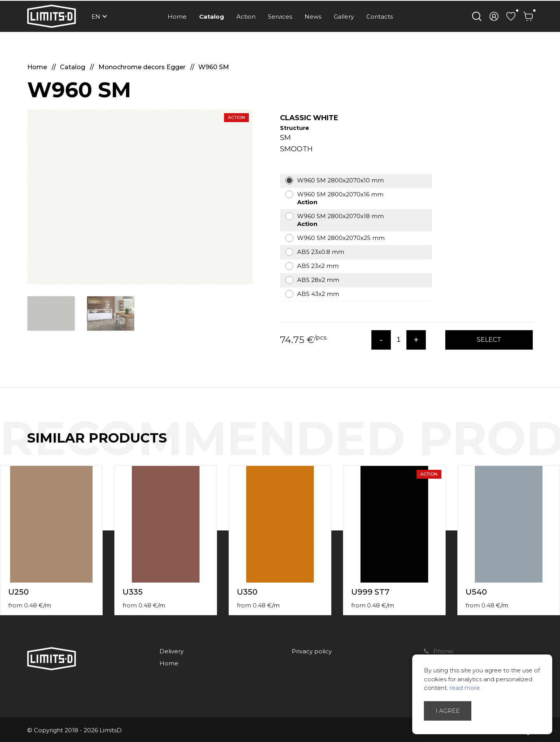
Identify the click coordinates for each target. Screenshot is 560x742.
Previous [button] (540, 446)
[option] (140, 197)
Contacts (380, 17)
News (313, 17)
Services (280, 17)
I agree (448, 711)
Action (246, 17)
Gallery (344, 17)
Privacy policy (312, 651)
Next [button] (555, 446)
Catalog (212, 17)
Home (177, 17)
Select (489, 340)
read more (465, 688)
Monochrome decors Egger (143, 67)
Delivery (171, 651)
